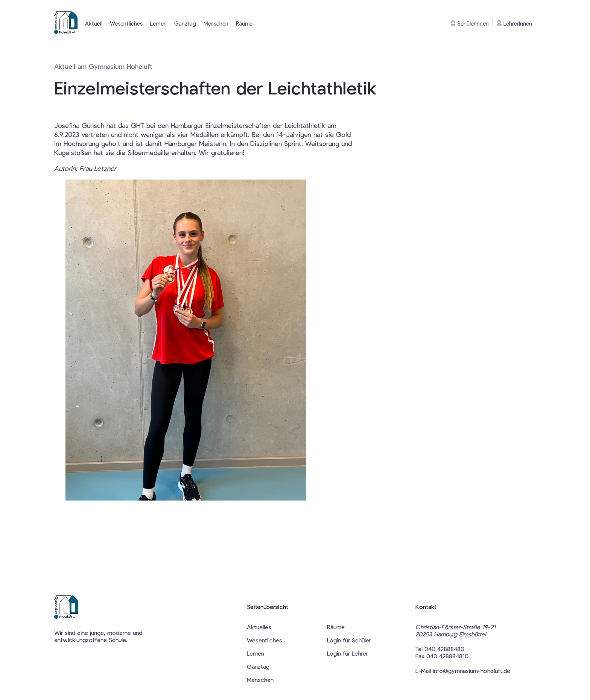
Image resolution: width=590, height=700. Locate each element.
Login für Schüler (349, 640)
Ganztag (185, 23)
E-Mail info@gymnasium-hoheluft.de (463, 670)
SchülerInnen (470, 23)
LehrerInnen (514, 23)
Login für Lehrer (347, 653)
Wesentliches (126, 23)
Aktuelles (259, 627)
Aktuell (94, 23)
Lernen (158, 23)
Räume (244, 23)
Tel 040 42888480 (440, 649)
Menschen (216, 23)
